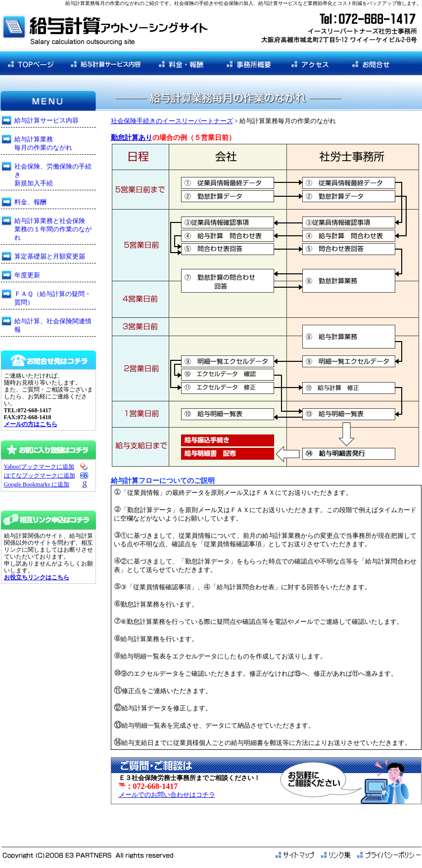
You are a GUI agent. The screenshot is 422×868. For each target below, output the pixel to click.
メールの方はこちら (31, 424)
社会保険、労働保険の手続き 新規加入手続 (53, 175)
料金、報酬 (30, 202)
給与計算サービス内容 (47, 120)
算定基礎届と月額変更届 (50, 256)
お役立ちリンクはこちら (37, 577)
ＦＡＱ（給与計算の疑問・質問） (53, 298)
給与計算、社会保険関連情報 (53, 325)
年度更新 (27, 275)
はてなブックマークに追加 (40, 476)
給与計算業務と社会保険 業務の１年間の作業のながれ (53, 229)
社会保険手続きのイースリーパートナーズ (172, 121)
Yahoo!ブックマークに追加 (39, 467)
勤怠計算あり (132, 138)
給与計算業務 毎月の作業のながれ (43, 143)
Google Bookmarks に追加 (37, 484)
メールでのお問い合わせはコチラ (167, 795)
